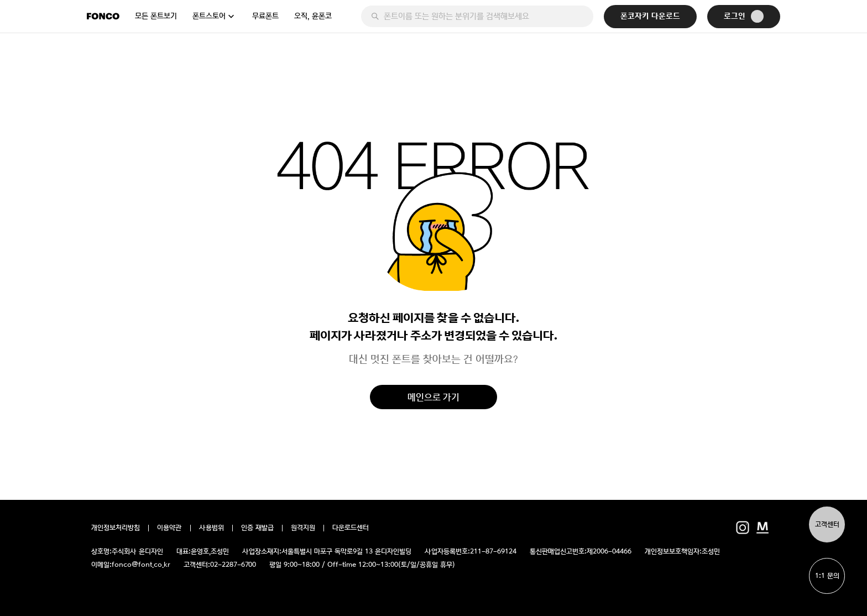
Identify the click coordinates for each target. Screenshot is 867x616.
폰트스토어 (209, 16)
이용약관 (169, 528)
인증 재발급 (257, 528)
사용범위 (211, 528)
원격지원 (303, 528)
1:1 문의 (827, 576)
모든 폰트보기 (156, 16)
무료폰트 (265, 16)
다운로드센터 (351, 528)
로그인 (744, 16)
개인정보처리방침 (116, 528)
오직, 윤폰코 (313, 16)
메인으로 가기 (433, 397)
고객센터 (827, 524)
